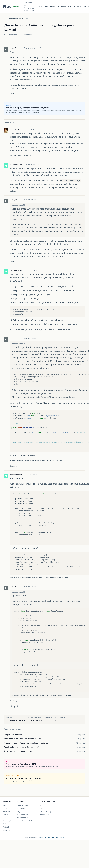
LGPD (62, 837)
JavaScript (7, 821)
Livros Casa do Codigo (25, 821)
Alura (42, 805)
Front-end (7, 812)
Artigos (19, 812)
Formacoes (21, 809)
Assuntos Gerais (16, 19)
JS (74, 7)
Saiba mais (43, 837)
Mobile (63, 7)
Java (40, 7)
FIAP (41, 809)
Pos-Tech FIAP (22, 818)
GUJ (5, 19)
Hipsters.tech (44, 815)
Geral (46, 7)
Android (6, 827)
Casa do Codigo (46, 812)
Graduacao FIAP (23, 815)
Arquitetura (7, 830)
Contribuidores (53, 837)
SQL (70, 7)
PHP (79, 7)
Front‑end (55, 7)
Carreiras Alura (22, 805)
